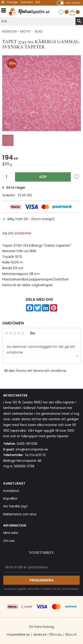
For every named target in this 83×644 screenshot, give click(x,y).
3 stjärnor (15, 333)
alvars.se (40, 634)
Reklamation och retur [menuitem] (20, 514)
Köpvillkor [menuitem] (10, 499)
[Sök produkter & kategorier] (38, 21)
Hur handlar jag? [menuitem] (15, 506)
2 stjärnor (11, 333)
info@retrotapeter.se (32, 449)
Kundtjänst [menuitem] (11, 491)
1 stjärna (7, 333)
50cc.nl (71, 634)
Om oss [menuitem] (9, 541)
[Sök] (79, 21)
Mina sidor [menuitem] (11, 533)
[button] (5, 11)
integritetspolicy (70, 589)
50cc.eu (56, 634)
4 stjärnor (19, 333)
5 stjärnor (23, 333)
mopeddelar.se (18, 634)
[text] (41, 158)
